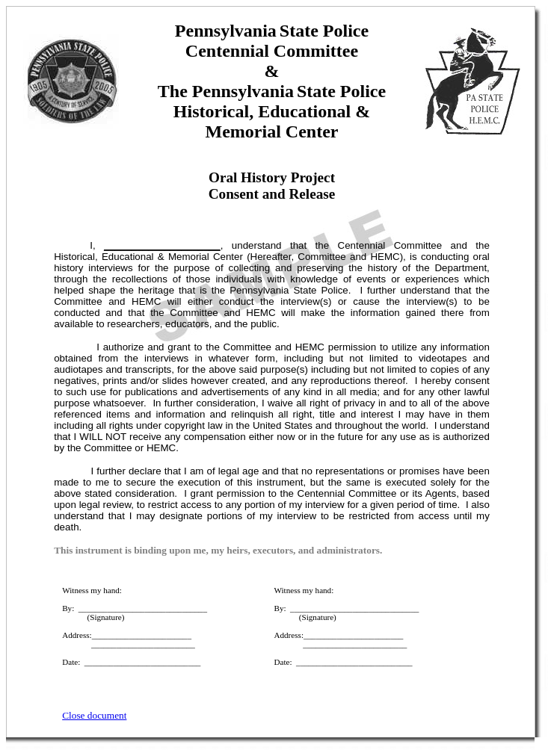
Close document (94, 715)
